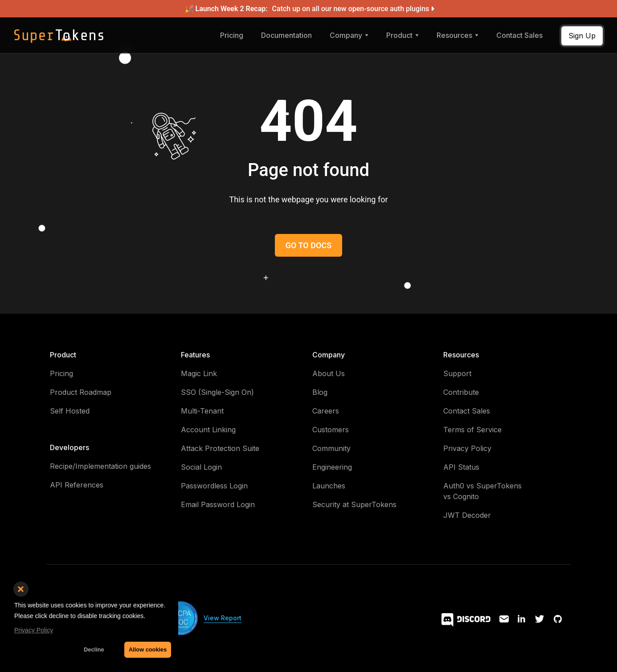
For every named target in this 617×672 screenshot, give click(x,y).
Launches (329, 486)
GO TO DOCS (308, 245)
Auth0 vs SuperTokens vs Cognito (482, 491)
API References (77, 485)
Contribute (461, 392)
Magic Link (199, 373)
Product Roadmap (81, 392)
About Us (329, 373)
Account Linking (208, 430)
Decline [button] (94, 649)
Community (331, 448)
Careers (326, 411)
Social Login (201, 467)
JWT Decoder (467, 515)
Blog (320, 392)
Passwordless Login (214, 486)
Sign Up (582, 36)
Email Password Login (218, 504)
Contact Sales (519, 35)
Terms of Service (472, 430)
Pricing (232, 35)
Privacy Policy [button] (34, 630)
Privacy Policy (467, 448)
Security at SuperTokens (354, 504)
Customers (331, 430)
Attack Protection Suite (220, 448)
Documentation (286, 35)
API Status (461, 467)
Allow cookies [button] (148, 649)
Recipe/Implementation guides (100, 466)
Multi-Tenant (202, 411)
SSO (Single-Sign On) (217, 392)
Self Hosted (70, 411)
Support (457, 373)
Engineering (332, 467)
